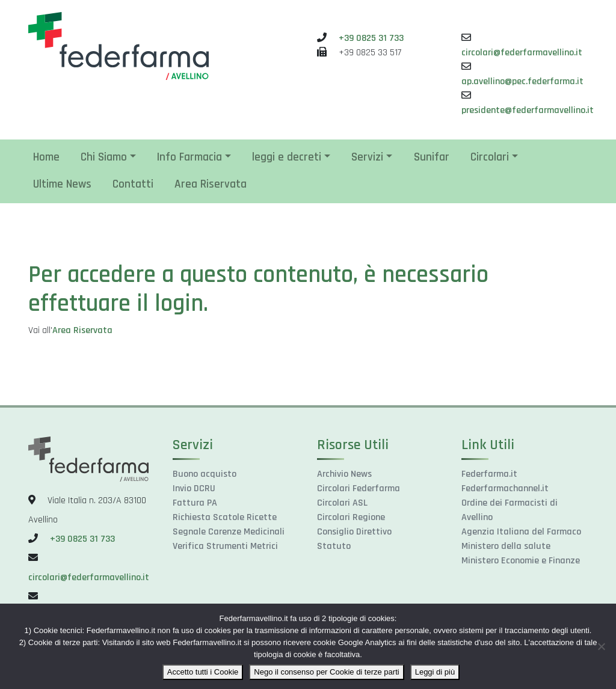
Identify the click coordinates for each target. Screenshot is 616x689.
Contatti (133, 184)
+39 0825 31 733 (371, 38)
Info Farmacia (189, 157)
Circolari (490, 157)
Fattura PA (195, 503)
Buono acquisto (205, 474)
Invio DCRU (194, 488)
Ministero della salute (506, 546)
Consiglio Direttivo (354, 532)
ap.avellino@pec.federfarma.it (522, 81)
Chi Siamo (104, 157)
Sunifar (432, 157)
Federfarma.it (489, 474)
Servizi (367, 157)
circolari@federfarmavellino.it (522, 53)
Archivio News (344, 474)
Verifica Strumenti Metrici (225, 546)
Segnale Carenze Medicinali (229, 532)
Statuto (334, 546)
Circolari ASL (342, 503)
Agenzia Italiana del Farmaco (521, 532)
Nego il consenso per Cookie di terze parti (326, 672)
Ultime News (62, 184)
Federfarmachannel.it (505, 488)
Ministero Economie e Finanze (521, 561)
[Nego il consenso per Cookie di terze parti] (601, 646)
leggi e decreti (287, 157)
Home (46, 157)
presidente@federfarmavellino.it (528, 110)
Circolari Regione (351, 517)
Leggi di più (435, 672)
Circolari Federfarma (359, 488)
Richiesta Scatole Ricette (225, 517)
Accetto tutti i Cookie (203, 672)
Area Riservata (211, 184)
